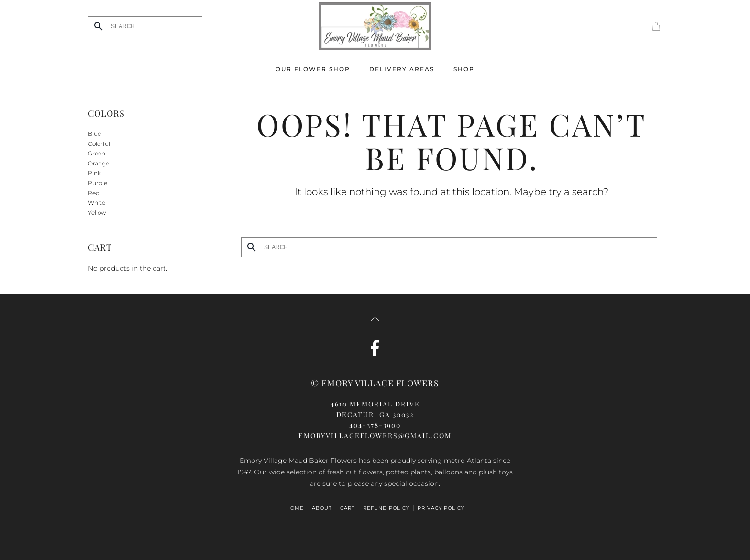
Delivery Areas (402, 69)
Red (94, 193)
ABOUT (322, 508)
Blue (94, 134)
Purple (98, 183)
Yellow (97, 213)
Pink (94, 173)
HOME (295, 508)
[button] (375, 319)
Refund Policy (386, 508)
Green (97, 153)
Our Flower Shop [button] (313, 69)
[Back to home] (375, 26)
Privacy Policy (441, 508)
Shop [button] (464, 69)
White (97, 203)
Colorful (99, 144)
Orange (99, 163)
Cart (347, 508)
